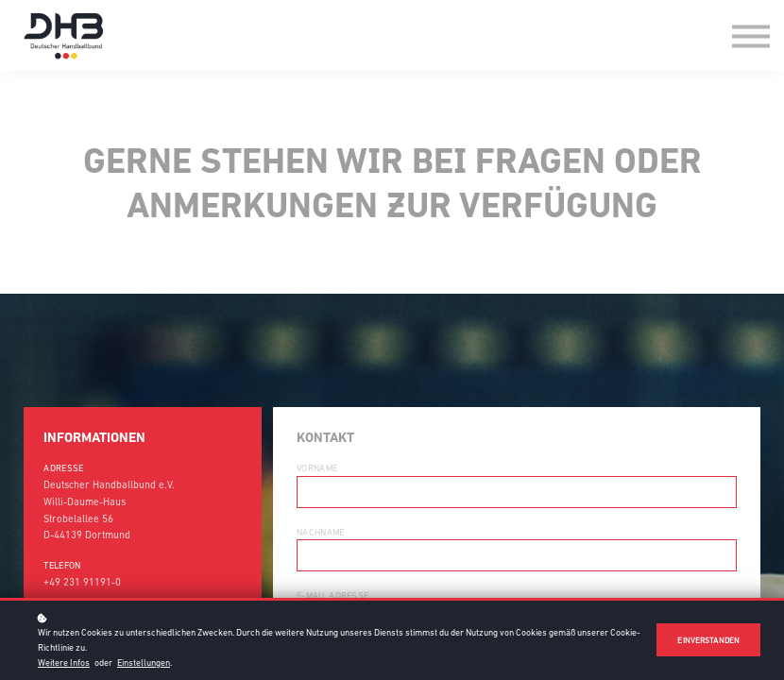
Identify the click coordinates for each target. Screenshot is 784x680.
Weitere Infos (64, 663)
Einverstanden (708, 640)
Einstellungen (144, 663)
